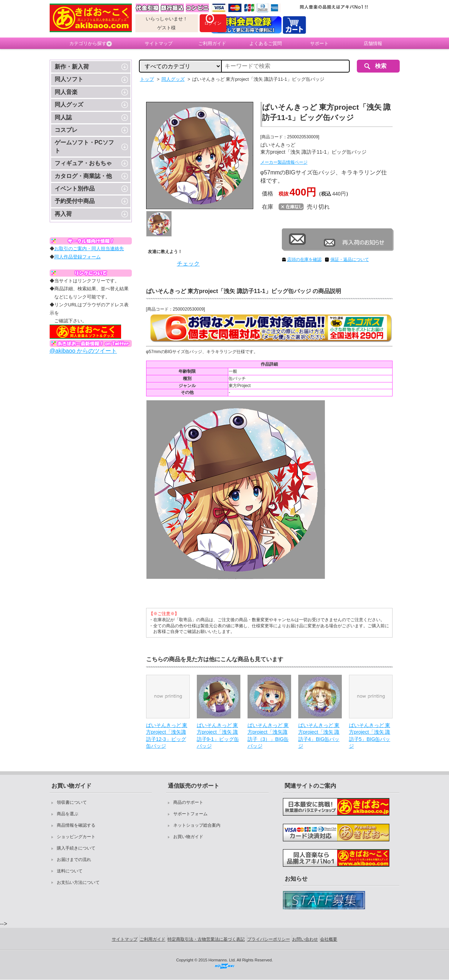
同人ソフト (69, 79)
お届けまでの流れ (74, 860)
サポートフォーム (190, 814)
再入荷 (63, 214)
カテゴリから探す (91, 44)
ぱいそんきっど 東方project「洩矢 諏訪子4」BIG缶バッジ (319, 736)
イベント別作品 (75, 189)
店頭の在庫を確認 (304, 259)
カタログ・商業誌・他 (83, 176)
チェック (188, 264)
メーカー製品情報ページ (284, 162)
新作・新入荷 (72, 67)
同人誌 (63, 117)
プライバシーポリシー (269, 939)
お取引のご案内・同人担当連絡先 (89, 249)
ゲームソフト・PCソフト (84, 146)
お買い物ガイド (188, 837)
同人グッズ (69, 105)
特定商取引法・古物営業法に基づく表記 (206, 939)
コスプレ (66, 130)
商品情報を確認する (76, 825)
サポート (319, 43)
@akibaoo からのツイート (83, 351)
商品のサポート (188, 802)
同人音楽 (66, 92)
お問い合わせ (305, 939)
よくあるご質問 (266, 43)
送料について (70, 871)
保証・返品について (350, 259)
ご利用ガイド (212, 43)
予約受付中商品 (75, 201)
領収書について (72, 802)
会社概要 (329, 939)
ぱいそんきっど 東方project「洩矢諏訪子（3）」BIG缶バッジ (268, 736)
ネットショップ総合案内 (197, 825)
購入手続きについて (76, 848)
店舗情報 (373, 43)
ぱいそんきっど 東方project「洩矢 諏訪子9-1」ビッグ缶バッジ (218, 736)
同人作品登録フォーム (78, 257)
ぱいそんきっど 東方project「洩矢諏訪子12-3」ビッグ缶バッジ (167, 736)
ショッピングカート (76, 837)
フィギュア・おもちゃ (83, 163)
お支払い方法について (78, 882)
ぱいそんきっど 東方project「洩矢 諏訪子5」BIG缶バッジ (370, 736)
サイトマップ (159, 43)
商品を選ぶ (68, 814)
